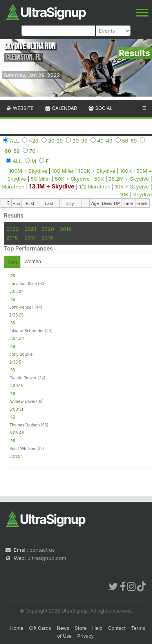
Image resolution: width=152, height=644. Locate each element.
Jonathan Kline (23, 284)
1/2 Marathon (95, 187)
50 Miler (40, 179)
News (63, 628)
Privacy (85, 636)
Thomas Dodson (24, 425)
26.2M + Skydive (129, 179)
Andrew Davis (22, 401)
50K (99, 179)
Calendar (61, 108)
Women (33, 261)
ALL (14, 141)
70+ (34, 151)
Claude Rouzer (23, 378)
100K (126, 171)
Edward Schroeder (27, 331)
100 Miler (63, 171)
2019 (66, 229)
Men (12, 262)
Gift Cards (40, 628)
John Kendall (21, 307)
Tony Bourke (21, 354)
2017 (30, 238)
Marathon (13, 187)
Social (100, 108)
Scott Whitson (22, 448)
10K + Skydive (132, 187)
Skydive (143, 194)
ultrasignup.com (47, 558)
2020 (48, 229)
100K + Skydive (97, 171)
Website (20, 108)
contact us (42, 550)
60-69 (12, 151)
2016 (47, 238)
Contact (117, 628)
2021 (30, 229)
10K (124, 194)
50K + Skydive (72, 179)
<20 (33, 141)
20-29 (56, 141)
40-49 (105, 141)
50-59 (130, 141)
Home (17, 628)
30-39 (80, 141)
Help (98, 628)
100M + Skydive (28, 171)
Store (81, 628)
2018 (12, 238)
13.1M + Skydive (52, 186)
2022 (13, 229)
